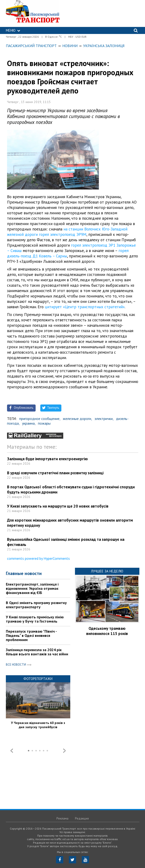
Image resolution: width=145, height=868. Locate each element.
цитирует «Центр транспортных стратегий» (85, 307)
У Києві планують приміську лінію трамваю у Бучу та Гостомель (35, 619)
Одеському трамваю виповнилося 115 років (107, 631)
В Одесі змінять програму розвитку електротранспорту (36, 605)
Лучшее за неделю (107, 571)
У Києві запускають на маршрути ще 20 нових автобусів (58, 506)
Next (64, 751)
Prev (12, 751)
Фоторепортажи (38, 679)
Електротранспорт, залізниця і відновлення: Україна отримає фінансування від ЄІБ (32, 588)
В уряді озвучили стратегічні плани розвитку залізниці (55, 473)
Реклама (62, 818)
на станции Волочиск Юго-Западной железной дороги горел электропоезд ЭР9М (67, 232)
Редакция (82, 818)
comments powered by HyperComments (38, 558)
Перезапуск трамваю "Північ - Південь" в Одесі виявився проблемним (31, 635)
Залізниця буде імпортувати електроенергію (47, 459)
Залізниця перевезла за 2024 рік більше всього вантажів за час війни (37, 652)
